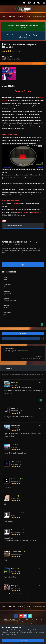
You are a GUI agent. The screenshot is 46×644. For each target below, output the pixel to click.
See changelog (35, 242)
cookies (14, 630)
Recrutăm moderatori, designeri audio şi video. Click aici (23, 26)
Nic (11, 57)
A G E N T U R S (16, 552)
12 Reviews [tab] (8, 369)
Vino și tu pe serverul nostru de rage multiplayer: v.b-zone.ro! (23, 36)
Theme (22, 620)
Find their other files (13, 59)
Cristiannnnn (15, 479)
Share (23, 334)
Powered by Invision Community (23, 624)
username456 (16, 513)
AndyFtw (14, 445)
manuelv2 (14, 496)
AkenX (13, 408)
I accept (23, 640)
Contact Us (39, 620)
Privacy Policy (30, 620)
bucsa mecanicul (17, 530)
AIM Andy (14, 425)
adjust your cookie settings (20, 632)
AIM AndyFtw (16, 462)
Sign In (23, 265)
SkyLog (14, 586)
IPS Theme (7, 620)
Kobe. (13, 569)
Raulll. (13, 383)
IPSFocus (15, 620)
